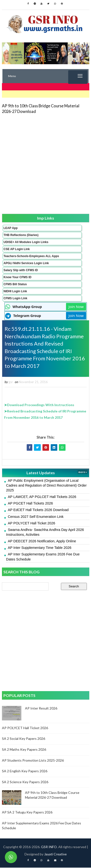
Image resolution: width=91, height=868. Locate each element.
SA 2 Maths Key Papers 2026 (24, 750)
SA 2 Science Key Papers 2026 (25, 782)
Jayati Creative (55, 855)
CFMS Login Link (16, 298)
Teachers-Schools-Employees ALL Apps (31, 256)
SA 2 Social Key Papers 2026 (24, 739)
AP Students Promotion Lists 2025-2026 (33, 761)
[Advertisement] (45, 163)
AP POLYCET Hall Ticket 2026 (31, 523)
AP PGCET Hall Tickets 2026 (30, 504)
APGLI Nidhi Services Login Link (26, 263)
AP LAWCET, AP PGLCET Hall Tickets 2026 (42, 497)
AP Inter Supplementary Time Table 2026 (40, 548)
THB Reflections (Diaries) (21, 235)
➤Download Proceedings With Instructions (39, 405)
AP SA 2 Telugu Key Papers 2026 (27, 813)
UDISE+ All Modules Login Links (26, 242)
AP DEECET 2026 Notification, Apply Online (42, 542)
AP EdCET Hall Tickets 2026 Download (38, 510)
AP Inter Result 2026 (41, 708)
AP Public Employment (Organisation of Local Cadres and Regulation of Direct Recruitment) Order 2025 (46, 486)
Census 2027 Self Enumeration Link (36, 517)
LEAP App (11, 228)
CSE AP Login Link (17, 249)
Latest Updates (41, 473)
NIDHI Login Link (15, 291)
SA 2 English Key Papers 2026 (25, 771)
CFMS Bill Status (15, 284)
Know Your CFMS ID (18, 277)
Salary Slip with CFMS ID (21, 270)
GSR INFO (49, 847)
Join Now (76, 307)
